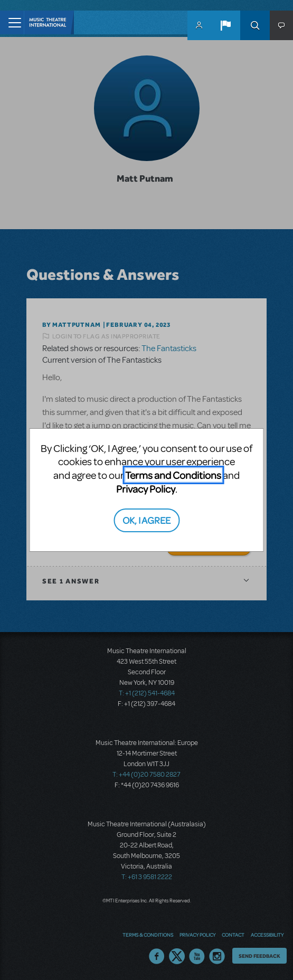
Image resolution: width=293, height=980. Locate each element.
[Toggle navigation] (12, 22)
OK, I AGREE (146, 520)
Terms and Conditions (173, 475)
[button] (225, 25)
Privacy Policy (146, 489)
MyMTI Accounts (199, 25)
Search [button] (255, 25)
